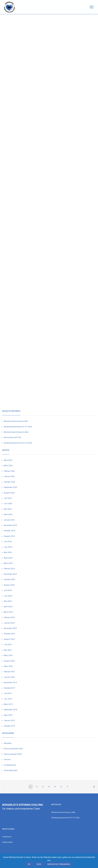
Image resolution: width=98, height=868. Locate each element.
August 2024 (9, 536)
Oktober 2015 (9, 726)
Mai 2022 (8, 650)
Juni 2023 (8, 596)
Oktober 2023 (9, 579)
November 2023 (10, 574)
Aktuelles (8, 743)
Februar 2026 (9, 471)
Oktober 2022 (9, 634)
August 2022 (9, 639)
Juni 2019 (8, 699)
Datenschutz (8, 842)
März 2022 (8, 655)
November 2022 (10, 628)
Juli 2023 (8, 590)
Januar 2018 (9, 720)
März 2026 (8, 466)
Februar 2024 (9, 569)
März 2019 (8, 704)
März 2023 (8, 612)
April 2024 (8, 558)
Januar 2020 (9, 677)
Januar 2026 (9, 476)
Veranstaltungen (11, 770)
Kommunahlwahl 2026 (13, 749)
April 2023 (8, 607)
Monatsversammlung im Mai (16, 421)
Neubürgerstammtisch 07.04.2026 (18, 443)
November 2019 (10, 682)
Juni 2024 (8, 547)
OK (29, 864)
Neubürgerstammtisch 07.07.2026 (18, 427)
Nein (39, 864)
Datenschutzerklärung (59, 864)
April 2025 (8, 514)
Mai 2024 (8, 552)
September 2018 (11, 710)
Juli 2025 (8, 498)
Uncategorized (10, 765)
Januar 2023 (9, 623)
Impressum (7, 837)
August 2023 (9, 585)
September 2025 (11, 487)
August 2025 (9, 493)
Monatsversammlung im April (16, 432)
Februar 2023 (9, 617)
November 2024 (10, 525)
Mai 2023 (8, 601)
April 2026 (8, 460)
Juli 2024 (8, 541)
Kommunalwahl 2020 (13, 754)
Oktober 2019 (9, 688)
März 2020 (8, 666)
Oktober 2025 (9, 482)
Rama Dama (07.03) (12, 437)
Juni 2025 (8, 504)
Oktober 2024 (9, 531)
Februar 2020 (9, 672)
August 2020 (9, 661)
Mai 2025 (8, 509)
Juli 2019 (8, 693)
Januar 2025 (9, 520)
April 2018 (8, 715)
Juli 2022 (8, 644)
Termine (7, 759)
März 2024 (8, 563)
